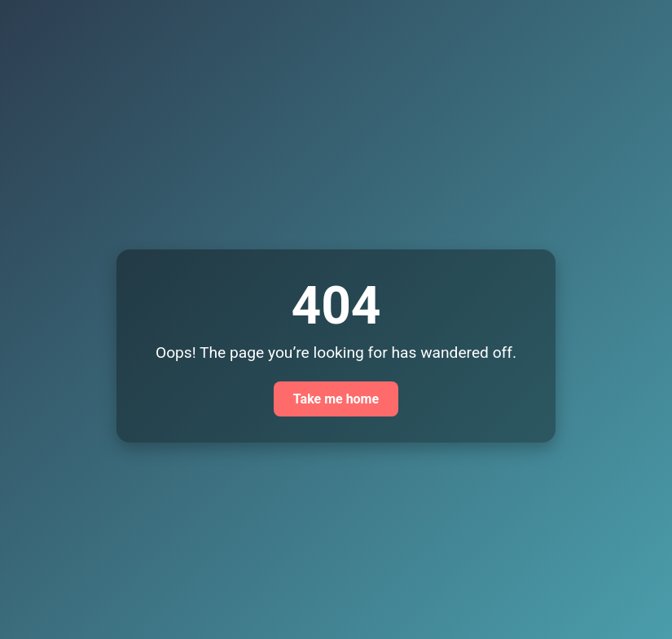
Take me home (336, 399)
